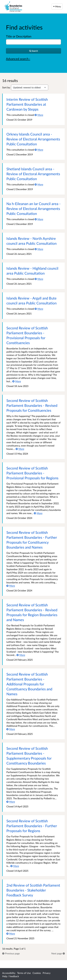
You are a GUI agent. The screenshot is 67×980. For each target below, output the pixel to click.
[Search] (33, 51)
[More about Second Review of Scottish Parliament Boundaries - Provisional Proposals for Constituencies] (17, 381)
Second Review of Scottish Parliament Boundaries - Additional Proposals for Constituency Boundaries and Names (29, 684)
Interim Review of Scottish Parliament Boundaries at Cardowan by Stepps (27, 104)
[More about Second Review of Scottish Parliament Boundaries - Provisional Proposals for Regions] (38, 513)
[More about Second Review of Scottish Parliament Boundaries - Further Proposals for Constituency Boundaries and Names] (11, 586)
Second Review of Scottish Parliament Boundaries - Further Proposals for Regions (32, 826)
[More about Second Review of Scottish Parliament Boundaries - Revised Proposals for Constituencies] (20, 449)
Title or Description (19, 36)
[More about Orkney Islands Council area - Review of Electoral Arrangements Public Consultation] (39, 150)
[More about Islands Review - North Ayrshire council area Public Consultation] (39, 249)
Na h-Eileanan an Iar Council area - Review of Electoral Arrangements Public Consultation (33, 209)
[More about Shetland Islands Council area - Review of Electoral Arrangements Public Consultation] (39, 184)
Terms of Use (24, 973)
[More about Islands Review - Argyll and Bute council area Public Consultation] (39, 309)
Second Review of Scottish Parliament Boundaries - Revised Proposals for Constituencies (32, 405)
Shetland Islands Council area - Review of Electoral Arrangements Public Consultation (33, 174)
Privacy (47, 973)
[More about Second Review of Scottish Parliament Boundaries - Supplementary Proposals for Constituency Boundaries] (11, 802)
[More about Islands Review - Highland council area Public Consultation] (39, 279)
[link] (11, 953)
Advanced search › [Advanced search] (18, 59)
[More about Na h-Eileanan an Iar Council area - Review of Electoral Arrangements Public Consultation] (39, 219)
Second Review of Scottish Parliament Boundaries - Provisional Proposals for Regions (32, 473)
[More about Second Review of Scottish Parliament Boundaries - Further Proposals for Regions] (15, 866)
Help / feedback (11, 976)
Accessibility (9, 973)
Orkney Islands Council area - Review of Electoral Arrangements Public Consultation (33, 139)
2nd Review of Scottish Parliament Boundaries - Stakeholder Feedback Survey (33, 890)
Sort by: (6, 87)
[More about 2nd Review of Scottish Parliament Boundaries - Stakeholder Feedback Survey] (11, 934)
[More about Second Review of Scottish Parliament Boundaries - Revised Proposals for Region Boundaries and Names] (21, 655)
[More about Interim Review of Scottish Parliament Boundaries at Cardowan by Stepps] (39, 115)
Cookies (37, 973)
